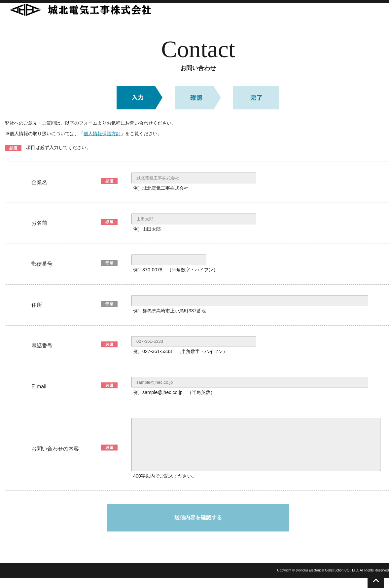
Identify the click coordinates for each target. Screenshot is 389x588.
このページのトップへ (376, 581)
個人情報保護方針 (102, 134)
